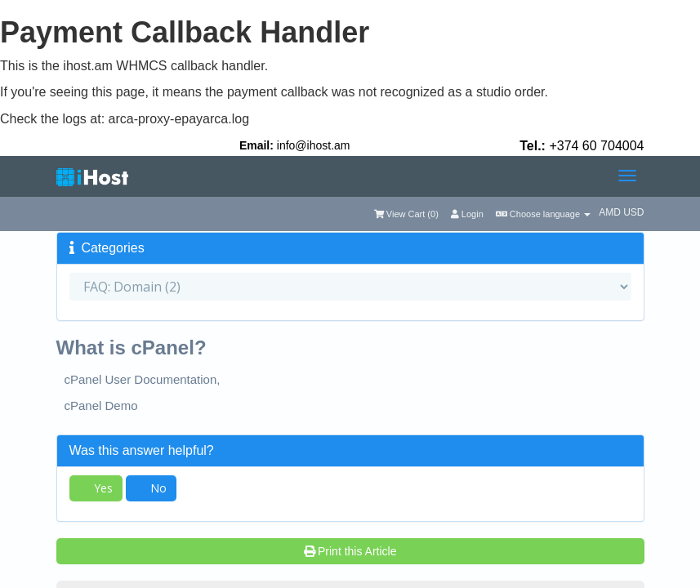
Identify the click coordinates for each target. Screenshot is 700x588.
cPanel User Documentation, (143, 379)
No (151, 488)
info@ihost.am (314, 145)
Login (467, 214)
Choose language (543, 214)
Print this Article (350, 551)
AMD (611, 212)
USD (633, 212)
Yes (96, 488)
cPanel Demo (101, 405)
